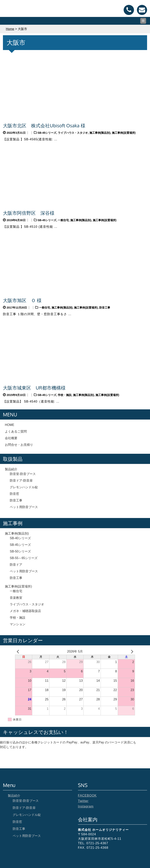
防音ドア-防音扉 (21, 481)
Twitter (83, 801)
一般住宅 (63, 220)
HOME (10, 425)
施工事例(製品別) (100, 133)
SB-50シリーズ (20, 551)
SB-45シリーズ (47, 133)
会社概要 (11, 438)
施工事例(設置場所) (124, 133)
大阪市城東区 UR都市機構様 (34, 388)
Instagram (86, 806)
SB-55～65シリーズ (24, 558)
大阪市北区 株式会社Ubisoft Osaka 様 (44, 125)
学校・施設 (65, 395)
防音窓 (14, 494)
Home (10, 29)
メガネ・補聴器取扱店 (25, 611)
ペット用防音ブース (24, 507)
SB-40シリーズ (20, 538)
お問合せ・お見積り (19, 445)
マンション (18, 624)
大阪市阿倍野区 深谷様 (29, 213)
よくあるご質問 (16, 431)
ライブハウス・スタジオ (73, 133)
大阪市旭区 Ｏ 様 (22, 300)
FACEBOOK (87, 795)
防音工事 (105, 308)
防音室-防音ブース (23, 474)
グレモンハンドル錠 (24, 487)
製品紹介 (11, 469)
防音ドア (16, 565)
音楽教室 (16, 598)
